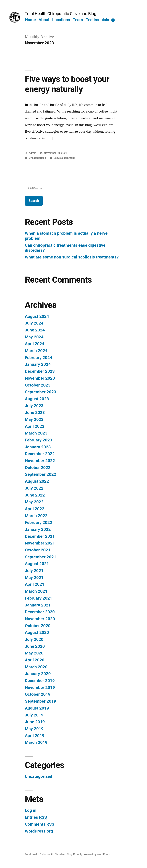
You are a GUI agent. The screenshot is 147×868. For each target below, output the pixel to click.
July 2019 (34, 715)
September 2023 (41, 392)
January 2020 (38, 674)
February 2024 (38, 358)
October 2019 (38, 694)
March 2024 (36, 351)
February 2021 (38, 598)
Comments (40, 824)
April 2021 (35, 584)
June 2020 (35, 646)
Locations (61, 20)
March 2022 (36, 516)
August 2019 (37, 708)
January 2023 (38, 447)
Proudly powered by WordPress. (92, 854)
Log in (31, 810)
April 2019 (35, 736)
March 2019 (36, 742)
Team (78, 20)
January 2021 (38, 605)
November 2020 (40, 619)
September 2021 (41, 557)
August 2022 (37, 481)
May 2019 (34, 729)
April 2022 (35, 509)
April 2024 (35, 344)
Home (30, 20)
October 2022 (38, 468)
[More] (113, 20)
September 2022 (41, 474)
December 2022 (40, 454)
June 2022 (35, 495)
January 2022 (38, 529)
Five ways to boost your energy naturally (67, 84)
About (44, 20)
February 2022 (38, 522)
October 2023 (38, 385)
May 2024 (34, 337)
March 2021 (36, 591)
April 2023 (35, 426)
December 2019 (40, 681)
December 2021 (40, 536)
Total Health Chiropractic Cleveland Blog (61, 14)
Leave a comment (64, 158)
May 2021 (34, 578)
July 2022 (34, 488)
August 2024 (37, 316)
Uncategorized (37, 158)
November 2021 (40, 543)
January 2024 (38, 364)
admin (33, 153)
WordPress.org (39, 831)
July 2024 (34, 323)
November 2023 (40, 378)
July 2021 (34, 571)
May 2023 (34, 419)
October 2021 (38, 550)
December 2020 (40, 612)
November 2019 (40, 687)
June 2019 (35, 722)
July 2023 (34, 406)
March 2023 (36, 433)
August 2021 (37, 564)
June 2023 (35, 412)
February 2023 (38, 440)
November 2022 (40, 461)
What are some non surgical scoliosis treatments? (72, 257)
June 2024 (35, 330)
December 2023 (40, 371)
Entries (36, 817)
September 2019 (41, 701)
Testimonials (97, 20)
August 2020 (37, 632)
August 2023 (37, 399)
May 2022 (34, 502)
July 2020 (34, 639)
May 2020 (34, 653)
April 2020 (35, 660)
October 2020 (38, 626)
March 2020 (36, 667)
